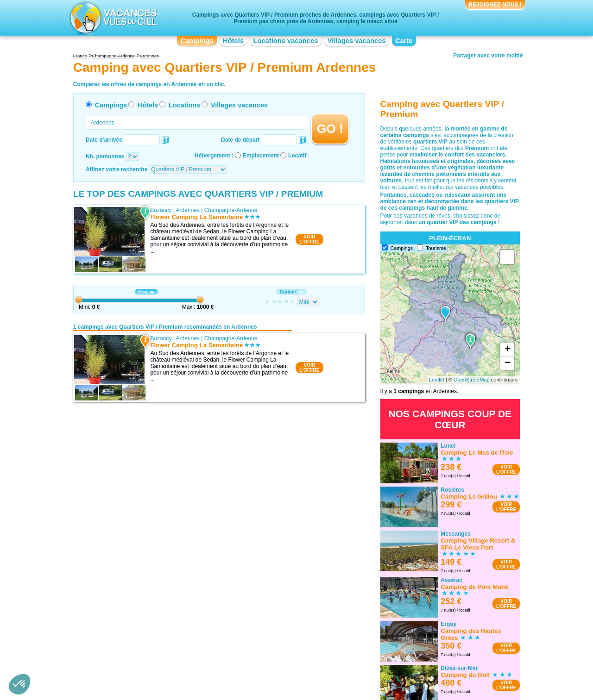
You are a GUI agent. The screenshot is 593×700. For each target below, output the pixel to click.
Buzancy (161, 210)
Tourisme (436, 248)
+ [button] (508, 350)
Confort (292, 292)
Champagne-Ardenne (231, 210)
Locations (184, 105)
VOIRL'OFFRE (309, 239)
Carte (404, 41)
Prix (146, 292)
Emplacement (261, 156)
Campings (197, 41)
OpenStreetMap (472, 380)
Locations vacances (285, 41)
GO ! (330, 129)
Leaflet (437, 380)
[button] (19, 684)
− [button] (508, 363)
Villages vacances (357, 41)
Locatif (297, 156)
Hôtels (233, 41)
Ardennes (188, 210)
